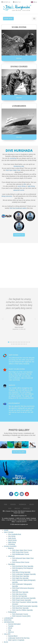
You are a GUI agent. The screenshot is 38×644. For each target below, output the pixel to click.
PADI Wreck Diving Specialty (21, 572)
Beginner (11, 548)
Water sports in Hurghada (16, 640)
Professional (12, 612)
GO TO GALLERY (19, 452)
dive (25, 184)
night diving (31, 186)
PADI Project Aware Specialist (22, 600)
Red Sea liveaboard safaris (18, 208)
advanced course (19, 190)
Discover (19, 58)
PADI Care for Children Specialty (22, 610)
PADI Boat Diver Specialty (20, 608)
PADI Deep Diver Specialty (21, 576)
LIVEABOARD (9, 618)
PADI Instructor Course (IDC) (21, 616)
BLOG (6, 642)
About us (11, 632)
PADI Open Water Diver (13, 170)
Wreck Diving (12, 540)
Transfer (11, 626)
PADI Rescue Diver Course (21, 562)
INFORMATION (9, 622)
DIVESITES (8, 620)
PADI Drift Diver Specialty (20, 592)
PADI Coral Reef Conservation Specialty (25, 606)
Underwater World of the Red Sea (19, 638)
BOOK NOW (8, 19)
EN (34, 2)
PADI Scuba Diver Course (20, 552)
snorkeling (13, 158)
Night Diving (12, 542)
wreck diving (22, 186)
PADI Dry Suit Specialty (20, 596)
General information (14, 624)
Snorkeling (11, 544)
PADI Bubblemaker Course (21, 554)
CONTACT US (6, 2)
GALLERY (7, 634)
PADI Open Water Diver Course (22, 550)
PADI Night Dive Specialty (20, 578)
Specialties (12, 564)
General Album (13, 636)
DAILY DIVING (9, 532)
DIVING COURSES (10, 546)
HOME (6, 530)
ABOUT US (17, 2)
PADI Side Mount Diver (19, 594)
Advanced (11, 556)
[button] (3, 318)
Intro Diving (12, 536)
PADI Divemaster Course (20, 614)
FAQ (10, 630)
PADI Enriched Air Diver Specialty (23, 566)
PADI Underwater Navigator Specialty (24, 574)
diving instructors (7, 196)
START (19, 482)
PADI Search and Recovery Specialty (24, 598)
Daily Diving (12, 538)
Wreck (10, 628)
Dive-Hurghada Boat (15, 534)
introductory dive (19, 166)
